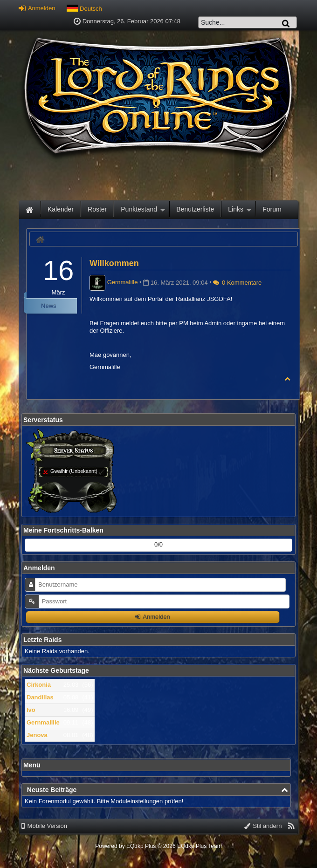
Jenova (37, 735)
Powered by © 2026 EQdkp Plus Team (158, 846)
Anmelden (37, 8)
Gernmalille (43, 722)
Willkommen (114, 263)
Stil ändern (263, 826)
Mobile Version (44, 826)
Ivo (31, 710)
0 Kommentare (237, 283)
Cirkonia (39, 685)
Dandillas (40, 697)
